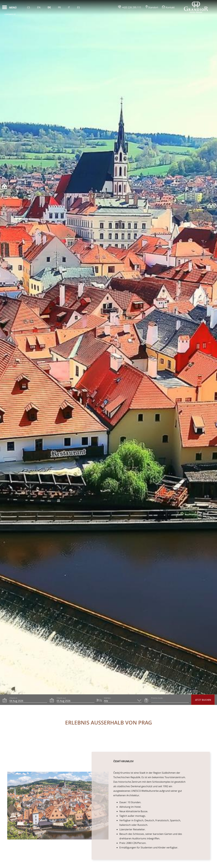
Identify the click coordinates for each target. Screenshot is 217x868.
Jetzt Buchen (203, 700)
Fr (59, 7)
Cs (29, 7)
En (39, 7)
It (69, 7)
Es (79, 7)
